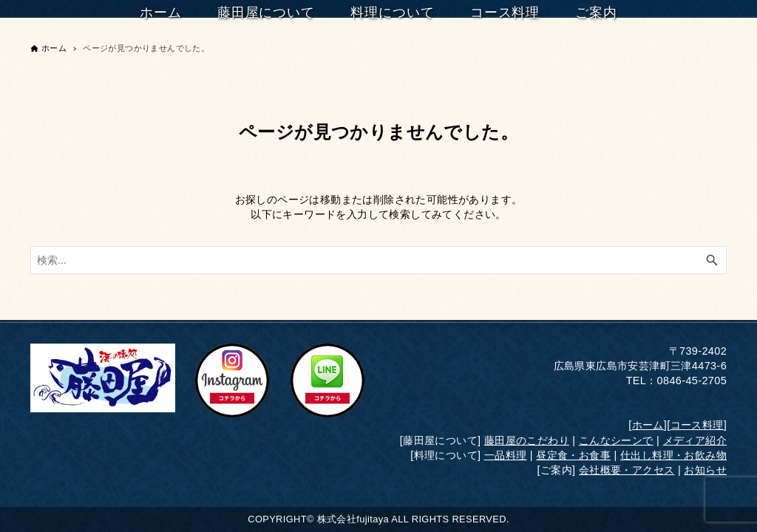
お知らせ (705, 470)
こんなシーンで (616, 440)
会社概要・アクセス (627, 470)
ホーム (648, 425)
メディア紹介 (695, 440)
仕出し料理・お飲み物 (673, 455)
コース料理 (697, 425)
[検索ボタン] (712, 260)
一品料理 (506, 455)
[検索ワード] (378, 260)
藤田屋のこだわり (527, 440)
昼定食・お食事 (573, 455)
